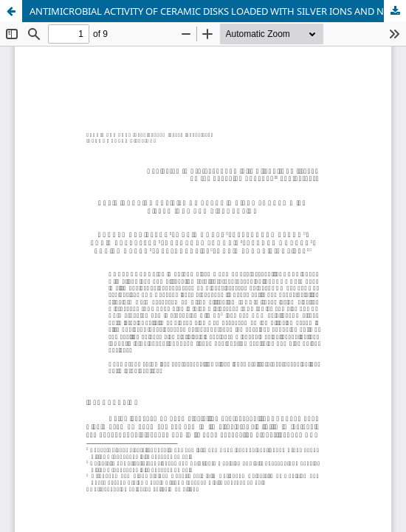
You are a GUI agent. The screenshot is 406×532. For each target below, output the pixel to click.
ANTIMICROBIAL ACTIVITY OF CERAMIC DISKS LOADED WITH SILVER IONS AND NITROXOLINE (218, 11)
